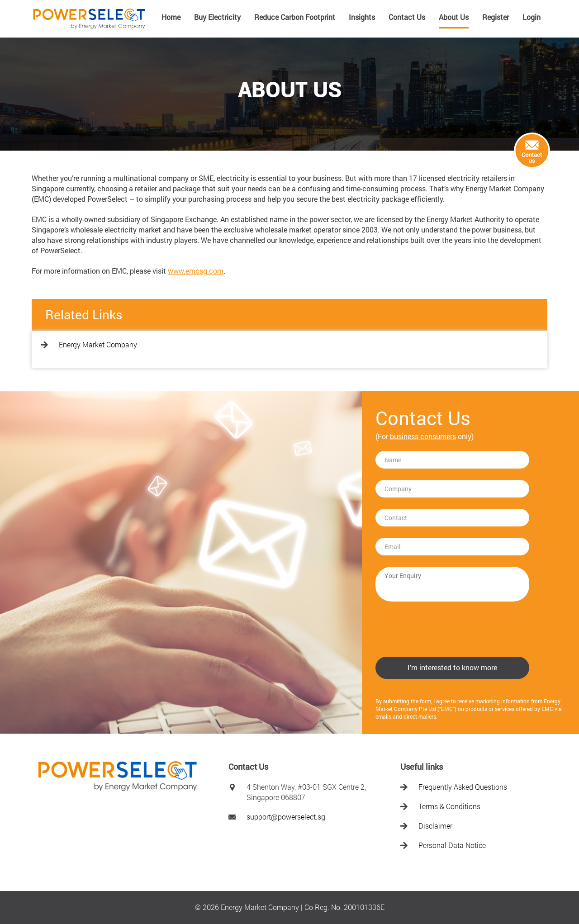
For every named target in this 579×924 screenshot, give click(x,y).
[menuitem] (171, 20)
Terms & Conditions (449, 806)
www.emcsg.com (196, 271)
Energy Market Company (98, 344)
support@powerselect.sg (286, 817)
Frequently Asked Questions (463, 787)
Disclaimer (435, 826)
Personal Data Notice (452, 845)
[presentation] (444, 630)
